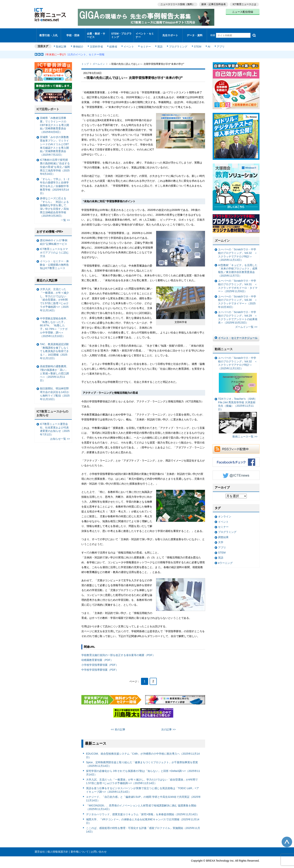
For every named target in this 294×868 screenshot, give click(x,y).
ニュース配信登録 (243, 11)
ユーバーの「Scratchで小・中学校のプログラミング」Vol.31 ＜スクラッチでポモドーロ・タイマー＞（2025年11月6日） (238, 281)
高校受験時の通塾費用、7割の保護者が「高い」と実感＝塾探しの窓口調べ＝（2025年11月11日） (54, 368)
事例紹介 (79, 42)
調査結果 (223, 532)
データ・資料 (195, 33)
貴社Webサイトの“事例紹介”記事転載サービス (54, 237)
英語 (159, 42)
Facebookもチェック (236, 457)
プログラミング (176, 42)
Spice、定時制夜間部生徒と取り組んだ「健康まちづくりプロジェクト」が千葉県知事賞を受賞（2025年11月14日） (142, 759)
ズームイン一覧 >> (246, 322)
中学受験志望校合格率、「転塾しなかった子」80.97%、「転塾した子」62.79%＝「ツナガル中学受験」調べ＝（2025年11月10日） (54, 322)
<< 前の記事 (118, 724)
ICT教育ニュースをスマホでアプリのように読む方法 (54, 248)
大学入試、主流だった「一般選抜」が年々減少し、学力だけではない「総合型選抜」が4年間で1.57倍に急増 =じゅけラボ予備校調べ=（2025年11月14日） (142, 776)
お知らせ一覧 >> (60, 434)
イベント (128, 42)
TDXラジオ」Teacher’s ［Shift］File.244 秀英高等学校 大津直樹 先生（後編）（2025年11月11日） (237, 410)
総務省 (113, 42)
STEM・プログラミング (122, 33)
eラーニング (225, 558)
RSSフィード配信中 (236, 444)
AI (206, 42)
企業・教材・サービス (96, 33)
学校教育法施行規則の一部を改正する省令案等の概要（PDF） (118, 650)
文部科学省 (97, 42)
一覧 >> (65, 215)
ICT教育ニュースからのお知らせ (52, 408)
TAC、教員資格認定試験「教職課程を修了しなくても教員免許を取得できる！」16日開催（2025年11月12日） (54, 346)
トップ (85, 59)
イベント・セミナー (145, 33)
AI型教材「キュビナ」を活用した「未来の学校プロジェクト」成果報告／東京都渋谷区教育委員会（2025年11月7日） (238, 265)
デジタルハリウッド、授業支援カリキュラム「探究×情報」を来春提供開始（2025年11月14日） (143, 809)
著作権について (80, 847)
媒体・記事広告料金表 (213, 4)
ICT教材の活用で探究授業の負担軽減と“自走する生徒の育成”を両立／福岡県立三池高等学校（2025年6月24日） (55, 162)
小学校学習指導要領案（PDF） (100, 660)
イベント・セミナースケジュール (238, 333)
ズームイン (99, 59)
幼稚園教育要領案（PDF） (97, 655)
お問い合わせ (99, 847)
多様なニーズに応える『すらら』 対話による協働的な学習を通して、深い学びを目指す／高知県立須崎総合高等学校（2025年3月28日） (54, 202)
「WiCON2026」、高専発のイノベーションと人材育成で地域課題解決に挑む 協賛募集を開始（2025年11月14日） (141, 802)
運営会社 (40, 847)
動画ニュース (224, 344)
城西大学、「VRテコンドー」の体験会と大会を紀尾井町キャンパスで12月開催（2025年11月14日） (143, 816)
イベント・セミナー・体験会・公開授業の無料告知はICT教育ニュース (54, 260)
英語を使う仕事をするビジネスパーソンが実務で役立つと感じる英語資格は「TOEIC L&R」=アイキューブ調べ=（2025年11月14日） (142, 785)
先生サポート (170, 33)
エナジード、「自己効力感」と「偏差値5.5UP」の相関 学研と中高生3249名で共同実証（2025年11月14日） (143, 794)
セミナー (145, 42)
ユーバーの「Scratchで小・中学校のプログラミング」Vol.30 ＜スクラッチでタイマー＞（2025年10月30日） (238, 297)
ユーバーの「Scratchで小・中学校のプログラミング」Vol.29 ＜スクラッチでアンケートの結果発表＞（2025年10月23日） (238, 312)
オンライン (225, 512)
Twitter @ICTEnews (236, 470)
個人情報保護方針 (58, 847)
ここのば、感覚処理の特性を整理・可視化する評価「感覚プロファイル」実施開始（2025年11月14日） (143, 825)
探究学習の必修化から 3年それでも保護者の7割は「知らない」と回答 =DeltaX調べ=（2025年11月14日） (143, 768)
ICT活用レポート (48, 104)
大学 (221, 537)
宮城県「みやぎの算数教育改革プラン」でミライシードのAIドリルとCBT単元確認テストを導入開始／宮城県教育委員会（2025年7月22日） (54, 141)
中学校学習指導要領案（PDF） (100, 665)
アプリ (217, 42)
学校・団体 (73, 33)
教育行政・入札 (49, 33)
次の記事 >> (168, 724)
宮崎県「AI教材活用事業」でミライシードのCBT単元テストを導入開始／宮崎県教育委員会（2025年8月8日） (54, 120)
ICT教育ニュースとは (244, 4)
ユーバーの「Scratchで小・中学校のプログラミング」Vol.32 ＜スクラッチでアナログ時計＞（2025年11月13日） (238, 250)
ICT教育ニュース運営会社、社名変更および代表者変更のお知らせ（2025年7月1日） (55, 424)
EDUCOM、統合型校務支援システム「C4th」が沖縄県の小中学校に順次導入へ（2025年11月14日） (143, 750)
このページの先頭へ (287, 837)
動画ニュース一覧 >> (245, 432)
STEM (195, 42)
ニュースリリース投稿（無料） (176, 4)
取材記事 (63, 42)
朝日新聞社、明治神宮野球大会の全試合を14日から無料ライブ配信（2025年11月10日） (55, 389)
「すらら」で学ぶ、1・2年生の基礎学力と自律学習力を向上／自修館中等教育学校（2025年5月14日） (55, 181)
